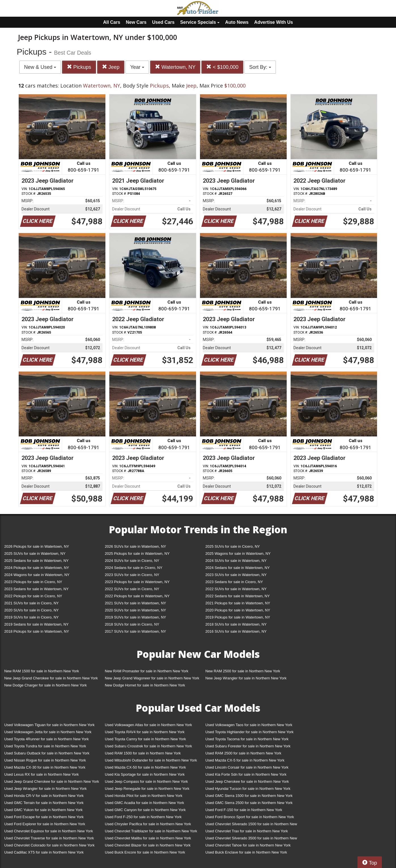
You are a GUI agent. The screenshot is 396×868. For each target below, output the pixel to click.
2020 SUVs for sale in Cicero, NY (31, 610)
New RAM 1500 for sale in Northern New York (42, 671)
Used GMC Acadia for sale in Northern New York (144, 803)
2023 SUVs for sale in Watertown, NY (236, 575)
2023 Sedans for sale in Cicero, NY (234, 582)
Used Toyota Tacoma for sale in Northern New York (247, 739)
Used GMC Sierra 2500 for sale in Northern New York (249, 803)
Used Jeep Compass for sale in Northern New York (146, 781)
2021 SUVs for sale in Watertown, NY (135, 603)
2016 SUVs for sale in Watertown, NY (236, 631)
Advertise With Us (273, 22)
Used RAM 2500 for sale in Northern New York (243, 753)
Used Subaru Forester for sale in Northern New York (248, 746)
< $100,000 (222, 67)
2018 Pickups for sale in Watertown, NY (37, 631)
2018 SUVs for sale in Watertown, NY (236, 624)
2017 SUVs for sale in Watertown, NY (135, 631)
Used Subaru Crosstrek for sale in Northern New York (148, 746)
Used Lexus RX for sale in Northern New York (41, 774)
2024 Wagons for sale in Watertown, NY (37, 575)
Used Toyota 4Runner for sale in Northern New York (46, 739)
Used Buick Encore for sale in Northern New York (145, 852)
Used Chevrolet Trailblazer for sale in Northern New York (151, 831)
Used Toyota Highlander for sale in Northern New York (249, 732)
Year (137, 67)
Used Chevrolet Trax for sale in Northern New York (247, 831)
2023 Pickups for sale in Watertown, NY (137, 582)
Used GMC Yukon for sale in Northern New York (43, 810)
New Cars (136, 22)
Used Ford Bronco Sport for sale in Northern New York (250, 817)
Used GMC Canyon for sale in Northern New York (145, 810)
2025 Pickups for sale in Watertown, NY (137, 554)
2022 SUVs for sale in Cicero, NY (132, 589)
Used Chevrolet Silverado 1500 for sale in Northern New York (251, 825)
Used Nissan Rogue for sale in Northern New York (45, 760)
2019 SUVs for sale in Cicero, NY (31, 617)
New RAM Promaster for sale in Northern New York (147, 671)
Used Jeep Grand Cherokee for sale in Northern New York (52, 781)
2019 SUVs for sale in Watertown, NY (135, 617)
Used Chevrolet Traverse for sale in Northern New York (49, 838)
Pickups (79, 67)
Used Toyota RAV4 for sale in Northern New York (145, 732)
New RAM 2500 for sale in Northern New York (243, 671)
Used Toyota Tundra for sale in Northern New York (45, 746)
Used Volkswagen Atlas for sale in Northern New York (148, 725)
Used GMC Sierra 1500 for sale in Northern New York (249, 796)
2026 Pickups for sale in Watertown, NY (37, 546)
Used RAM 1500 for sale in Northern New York (143, 753)
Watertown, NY (175, 67)
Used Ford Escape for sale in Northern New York (44, 817)
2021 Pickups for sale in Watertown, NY (238, 603)
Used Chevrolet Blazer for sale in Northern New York (148, 845)
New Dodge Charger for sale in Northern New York (45, 685)
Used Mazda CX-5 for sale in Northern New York (245, 760)
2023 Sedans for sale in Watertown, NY (36, 589)
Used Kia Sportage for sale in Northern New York (145, 774)
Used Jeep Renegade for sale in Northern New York (147, 789)
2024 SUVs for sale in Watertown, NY (236, 561)
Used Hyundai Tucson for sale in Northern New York (248, 789)
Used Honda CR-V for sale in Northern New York (44, 796)
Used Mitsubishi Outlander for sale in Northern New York (151, 760)
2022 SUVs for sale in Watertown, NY (236, 589)
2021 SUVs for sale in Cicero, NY (31, 603)
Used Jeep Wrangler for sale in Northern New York (45, 789)
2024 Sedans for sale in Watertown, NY (238, 568)
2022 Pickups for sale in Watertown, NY (137, 596)
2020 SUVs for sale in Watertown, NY (135, 610)
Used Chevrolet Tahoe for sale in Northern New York (248, 845)
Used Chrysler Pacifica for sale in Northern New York (148, 824)
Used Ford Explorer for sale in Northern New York (45, 824)
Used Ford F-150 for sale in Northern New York (244, 810)
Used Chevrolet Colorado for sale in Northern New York (49, 845)
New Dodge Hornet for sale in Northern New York (145, 685)
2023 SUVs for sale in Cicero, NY (132, 575)
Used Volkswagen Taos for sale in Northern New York (249, 725)
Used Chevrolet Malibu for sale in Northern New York (148, 838)
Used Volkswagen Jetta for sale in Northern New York (48, 732)
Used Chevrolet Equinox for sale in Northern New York (49, 831)
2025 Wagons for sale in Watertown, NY (238, 554)
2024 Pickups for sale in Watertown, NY (37, 568)
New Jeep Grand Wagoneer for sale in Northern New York (152, 678)
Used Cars (163, 22)
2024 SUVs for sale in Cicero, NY (132, 561)
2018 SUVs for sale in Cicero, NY (132, 624)
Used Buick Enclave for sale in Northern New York (246, 852)
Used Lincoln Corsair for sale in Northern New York (247, 767)
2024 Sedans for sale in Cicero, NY (134, 568)
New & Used (40, 67)
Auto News (237, 22)
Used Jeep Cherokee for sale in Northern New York (247, 781)
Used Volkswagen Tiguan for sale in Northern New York (49, 725)
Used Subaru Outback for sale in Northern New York (47, 753)
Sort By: (260, 67)
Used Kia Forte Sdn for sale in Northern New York (246, 774)
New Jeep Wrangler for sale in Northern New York (246, 678)
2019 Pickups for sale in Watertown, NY (238, 617)
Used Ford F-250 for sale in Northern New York (143, 817)
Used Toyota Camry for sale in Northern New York (145, 739)
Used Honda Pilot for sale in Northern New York (144, 796)
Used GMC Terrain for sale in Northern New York (44, 803)
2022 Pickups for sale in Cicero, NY (33, 596)
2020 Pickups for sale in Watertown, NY (238, 610)
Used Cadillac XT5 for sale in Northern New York (44, 852)
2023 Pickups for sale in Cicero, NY (33, 582)
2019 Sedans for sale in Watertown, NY (36, 624)
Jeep (111, 67)
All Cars (112, 22)
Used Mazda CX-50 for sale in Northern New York (145, 767)
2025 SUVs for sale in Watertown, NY (35, 554)
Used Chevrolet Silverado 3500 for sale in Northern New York (251, 839)
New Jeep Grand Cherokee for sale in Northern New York (51, 678)
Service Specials (200, 22)
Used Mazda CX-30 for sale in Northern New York (45, 767)
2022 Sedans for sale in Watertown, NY (238, 596)
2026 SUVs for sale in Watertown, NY (135, 546)
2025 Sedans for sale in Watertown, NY (36, 561)
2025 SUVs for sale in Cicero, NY (233, 546)
